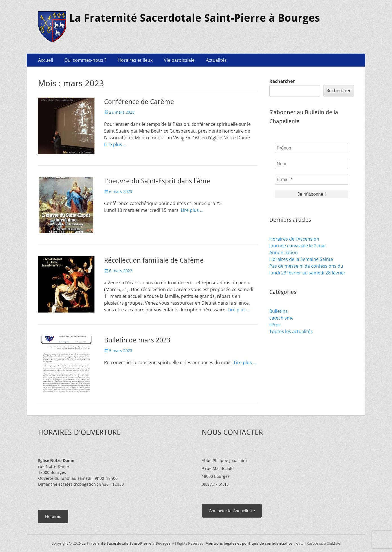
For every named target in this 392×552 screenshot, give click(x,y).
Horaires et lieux (135, 60)
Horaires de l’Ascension (294, 239)
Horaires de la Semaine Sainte (301, 259)
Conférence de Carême (139, 102)
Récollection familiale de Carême (154, 260)
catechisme (281, 318)
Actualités (216, 60)
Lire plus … (115, 144)
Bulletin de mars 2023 (137, 340)
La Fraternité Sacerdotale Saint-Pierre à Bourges (194, 18)
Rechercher (282, 81)
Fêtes (275, 325)
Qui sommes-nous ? (85, 60)
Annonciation (284, 252)
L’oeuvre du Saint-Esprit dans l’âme (157, 181)
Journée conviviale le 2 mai (297, 246)
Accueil (46, 60)
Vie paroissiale (179, 60)
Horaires (53, 516)
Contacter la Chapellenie (232, 511)
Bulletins (278, 311)
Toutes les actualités (291, 331)
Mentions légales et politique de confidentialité (249, 543)
